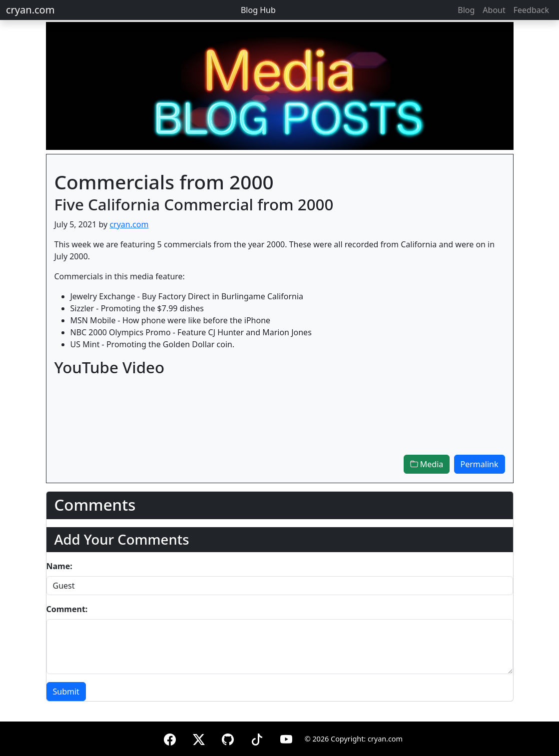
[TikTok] (257, 738)
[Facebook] (170, 738)
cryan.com (30, 10)
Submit (66, 692)
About (494, 10)
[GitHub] (228, 738)
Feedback (531, 10)
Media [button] (427, 464)
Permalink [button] (480, 464)
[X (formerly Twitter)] (199, 738)
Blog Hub (258, 10)
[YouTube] (286, 738)
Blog (466, 10)
